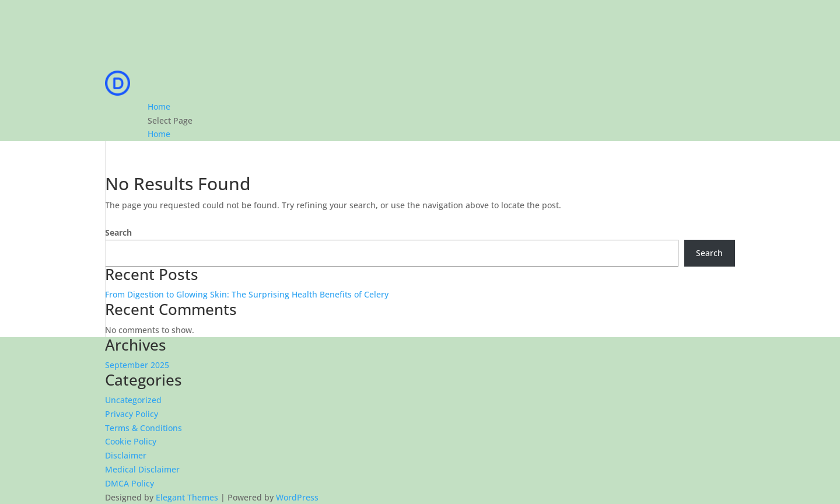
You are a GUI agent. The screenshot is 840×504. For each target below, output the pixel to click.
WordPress (297, 497)
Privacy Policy (132, 414)
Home (159, 106)
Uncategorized (133, 400)
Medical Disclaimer (142, 469)
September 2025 (137, 365)
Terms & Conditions (143, 428)
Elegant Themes (187, 497)
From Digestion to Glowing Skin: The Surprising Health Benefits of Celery (247, 294)
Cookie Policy (131, 441)
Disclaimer (126, 455)
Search (118, 232)
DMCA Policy (129, 483)
